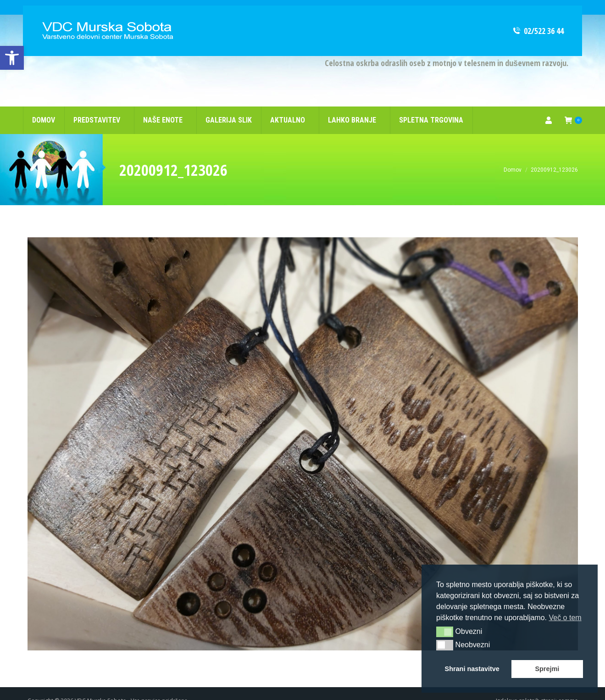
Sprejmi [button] (547, 669)
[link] (12, 58)
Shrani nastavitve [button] (472, 669)
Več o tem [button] (565, 618)
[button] (445, 632)
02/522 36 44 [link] (538, 16)
